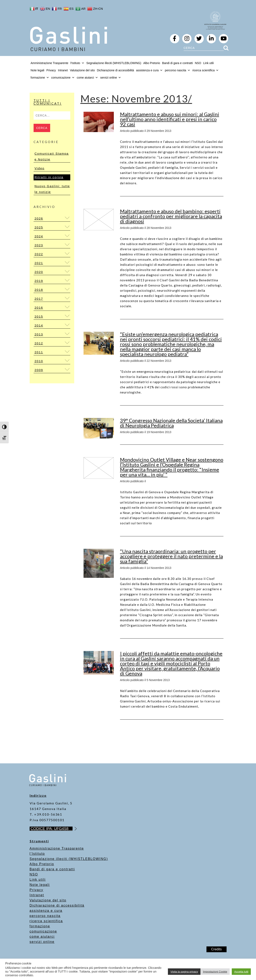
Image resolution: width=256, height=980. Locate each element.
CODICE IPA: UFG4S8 (52, 829)
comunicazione (43, 931)
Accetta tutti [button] (241, 972)
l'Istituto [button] (77, 63)
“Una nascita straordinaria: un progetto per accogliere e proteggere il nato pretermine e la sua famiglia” (171, 556)
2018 (39, 290)
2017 (39, 299)
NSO (198, 63)
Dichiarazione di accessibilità (115, 70)
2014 (39, 325)
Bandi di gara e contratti (177, 63)
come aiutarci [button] (87, 78)
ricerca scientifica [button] (206, 70)
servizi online (111, 78)
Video (40, 168)
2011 (39, 352)
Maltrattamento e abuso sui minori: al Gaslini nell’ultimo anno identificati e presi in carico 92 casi (170, 119)
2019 (39, 281)
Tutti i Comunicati (48, 102)
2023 (39, 245)
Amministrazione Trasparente (50, 63)
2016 (39, 308)
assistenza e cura (46, 911)
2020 (39, 272)
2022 (39, 254)
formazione (40, 926)
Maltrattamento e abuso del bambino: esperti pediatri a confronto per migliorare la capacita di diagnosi (171, 216)
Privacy (51, 70)
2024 (39, 236)
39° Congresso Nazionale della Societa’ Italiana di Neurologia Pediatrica (171, 423)
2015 (39, 316)
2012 (39, 343)
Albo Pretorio (152, 63)
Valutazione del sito (82, 70)
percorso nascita (45, 916)
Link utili (208, 63)
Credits (217, 949)
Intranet (63, 70)
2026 (39, 218)
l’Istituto (37, 854)
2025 (39, 227)
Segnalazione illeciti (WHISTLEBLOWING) (114, 63)
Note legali (38, 70)
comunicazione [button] (63, 78)
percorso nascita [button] (178, 70)
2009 (39, 370)
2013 (39, 334)
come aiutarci (42, 937)
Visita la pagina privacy (184, 972)
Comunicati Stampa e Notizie (52, 156)
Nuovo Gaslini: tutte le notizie (52, 189)
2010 (39, 361)
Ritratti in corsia (49, 177)
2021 (39, 263)
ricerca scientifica (46, 921)
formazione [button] (40, 78)
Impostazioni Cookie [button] (215, 972)
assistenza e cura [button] (149, 70)
